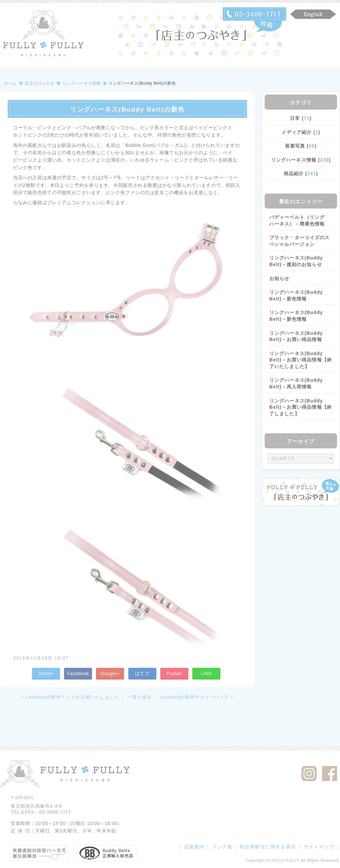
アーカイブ (301, 441)
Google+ (110, 673)
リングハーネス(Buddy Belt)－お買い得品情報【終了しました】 (301, 407)
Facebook (78, 673)
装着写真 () (301, 146)
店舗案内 (194, 847)
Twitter (46, 673)
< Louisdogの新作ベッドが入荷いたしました (70, 697)
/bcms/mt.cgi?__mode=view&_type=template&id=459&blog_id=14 (300, 459)
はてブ (142, 673)
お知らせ (279, 278)
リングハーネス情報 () (301, 160)
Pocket (174, 673)
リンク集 (222, 847)
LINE (206, 673)
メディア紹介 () (301, 132)
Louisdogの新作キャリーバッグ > (197, 697)
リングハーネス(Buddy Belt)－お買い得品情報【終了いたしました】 (301, 360)
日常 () (301, 118)
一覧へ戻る (139, 697)
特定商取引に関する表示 (268, 847)
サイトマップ (319, 847)
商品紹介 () (301, 174)
